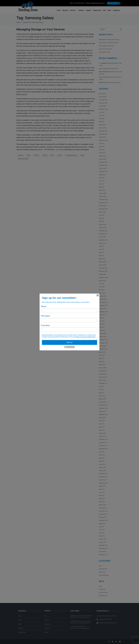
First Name (46, 316)
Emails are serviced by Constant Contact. (86, 337)
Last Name (46, 325)
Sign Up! (69, 342)
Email (44, 307)
